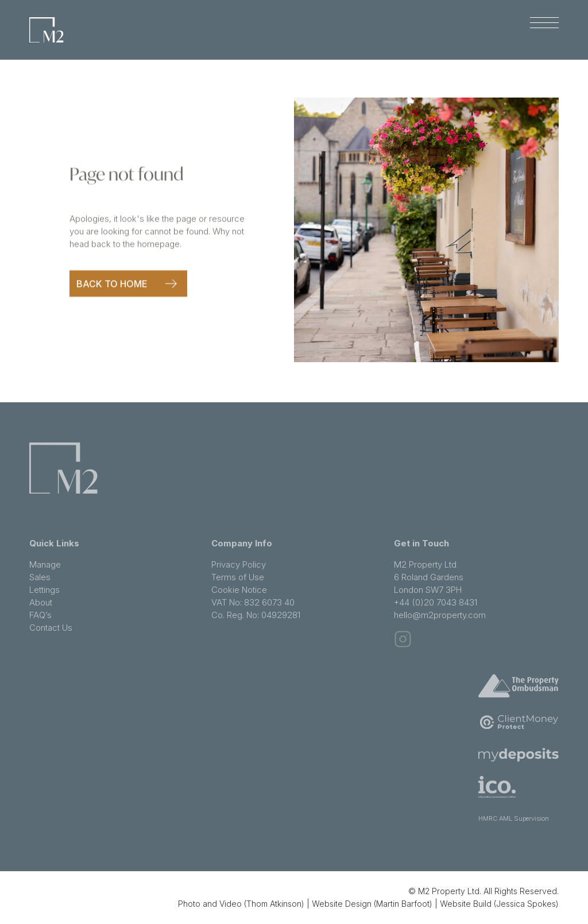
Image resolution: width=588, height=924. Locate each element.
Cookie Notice (239, 590)
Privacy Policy (239, 564)
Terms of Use (238, 577)
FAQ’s (40, 615)
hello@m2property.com (440, 615)
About (41, 602)
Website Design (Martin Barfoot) (372, 904)
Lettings (45, 590)
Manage (45, 564)
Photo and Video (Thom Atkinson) (241, 904)
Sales (40, 577)
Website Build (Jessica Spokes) (499, 904)
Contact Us (51, 628)
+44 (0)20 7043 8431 (436, 602)
